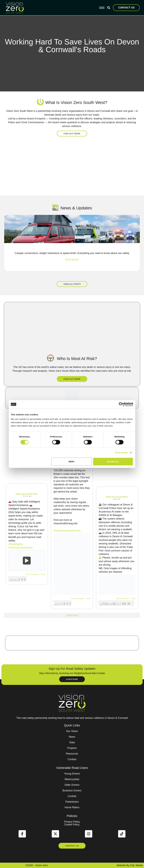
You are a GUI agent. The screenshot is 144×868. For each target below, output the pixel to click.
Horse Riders (72, 807)
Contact (72, 759)
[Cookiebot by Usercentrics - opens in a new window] (121, 404)
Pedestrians (72, 802)
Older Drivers (72, 785)
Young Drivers (72, 774)
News (72, 737)
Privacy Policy (72, 822)
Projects (72, 748)
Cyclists (72, 796)
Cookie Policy (72, 825)
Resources (72, 754)
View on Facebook (32, 574)
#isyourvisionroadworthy (67, 531)
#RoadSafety (16, 544)
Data (72, 742)
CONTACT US (126, 8)
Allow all (113, 461)
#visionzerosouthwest (20, 548)
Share (43, 574)
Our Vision (72, 731)
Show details (121, 452)
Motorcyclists (72, 779)
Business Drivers (72, 791)
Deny (72, 461)
